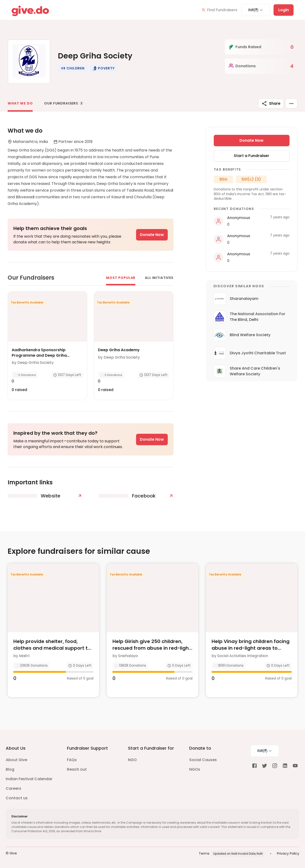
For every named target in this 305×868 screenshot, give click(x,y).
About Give (16, 760)
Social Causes (203, 760)
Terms (204, 853)
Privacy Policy (288, 853)
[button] (73, 68)
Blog (10, 769)
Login (284, 10)
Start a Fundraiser (252, 156)
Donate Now (152, 235)
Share (271, 104)
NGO (132, 760)
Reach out (77, 769)
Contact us (17, 798)
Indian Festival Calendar (29, 779)
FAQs (72, 760)
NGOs (195, 769)
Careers (13, 788)
